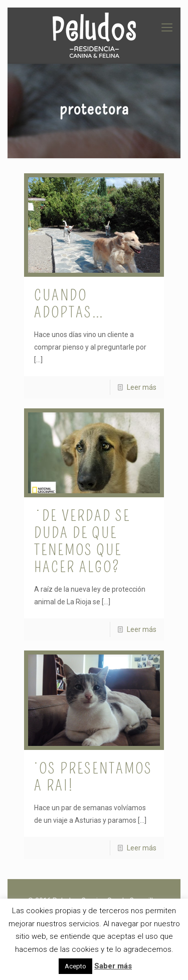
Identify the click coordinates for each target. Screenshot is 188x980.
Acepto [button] (75, 966)
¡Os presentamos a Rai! (93, 777)
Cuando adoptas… (69, 304)
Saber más (113, 966)
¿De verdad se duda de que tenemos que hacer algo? (82, 541)
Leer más (142, 387)
